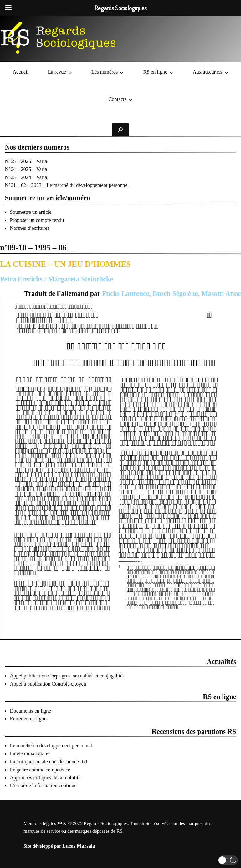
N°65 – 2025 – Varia (26, 161)
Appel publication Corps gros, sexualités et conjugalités (67, 676)
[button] (228, 860)
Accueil (21, 72)
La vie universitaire (30, 754)
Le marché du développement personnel (51, 746)
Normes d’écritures (29, 228)
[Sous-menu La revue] (70, 72)
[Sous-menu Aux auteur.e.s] (226, 72)
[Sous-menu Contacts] (131, 99)
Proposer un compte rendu (37, 220)
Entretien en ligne (28, 719)
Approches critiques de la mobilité (45, 778)
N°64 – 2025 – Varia (26, 169)
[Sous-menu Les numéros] (122, 72)
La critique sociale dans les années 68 (48, 762)
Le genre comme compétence (40, 770)
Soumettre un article (31, 212)
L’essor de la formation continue (43, 785)
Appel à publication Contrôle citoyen (48, 684)
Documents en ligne (30, 711)
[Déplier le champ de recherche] (120, 130)
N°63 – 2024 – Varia (26, 177)
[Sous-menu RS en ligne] (171, 72)
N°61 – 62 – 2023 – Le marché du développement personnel (67, 185)
